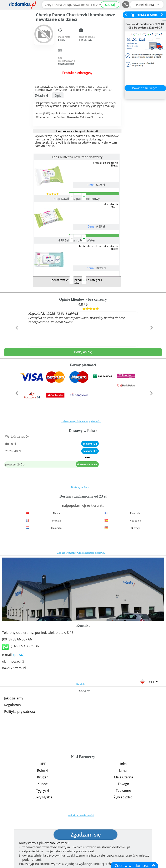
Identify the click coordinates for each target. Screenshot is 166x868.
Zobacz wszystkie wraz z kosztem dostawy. (81, 603)
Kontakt (81, 734)
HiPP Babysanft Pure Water (77, 274)
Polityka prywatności (20, 762)
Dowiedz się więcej (145, 88)
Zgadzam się (85, 834)
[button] (16, 386)
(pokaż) (19, 705)
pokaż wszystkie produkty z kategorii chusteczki (77, 332)
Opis (58, 95)
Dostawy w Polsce (81, 537)
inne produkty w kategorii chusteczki (77, 131)
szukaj (110, 5)
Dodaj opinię (83, 402)
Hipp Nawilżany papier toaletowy (77, 215)
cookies (55, 843)
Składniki (41, 95)
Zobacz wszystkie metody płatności (81, 472)
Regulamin (12, 755)
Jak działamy (14, 748)
